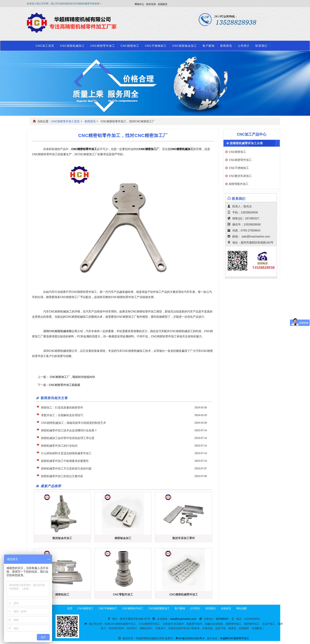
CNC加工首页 (45, 46)
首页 (70, 608)
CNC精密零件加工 (103, 46)
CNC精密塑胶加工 (159, 608)
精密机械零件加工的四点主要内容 (62, 476)
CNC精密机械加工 (72, 46)
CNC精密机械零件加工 (183, 594)
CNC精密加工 (130, 46)
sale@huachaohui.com (256, 236)
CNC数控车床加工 (240, 176)
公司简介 (244, 46)
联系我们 (261, 46)
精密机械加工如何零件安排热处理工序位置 (68, 438)
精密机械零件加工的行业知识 (59, 446)
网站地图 (242, 608)
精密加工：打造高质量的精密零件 (62, 408)
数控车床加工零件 (184, 538)
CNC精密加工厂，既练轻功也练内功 (72, 377)
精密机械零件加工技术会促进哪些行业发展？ (69, 430)
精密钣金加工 (123, 538)
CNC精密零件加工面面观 (64, 385)
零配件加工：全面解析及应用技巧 (62, 415)
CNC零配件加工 (123, 594)
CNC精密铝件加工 (133, 608)
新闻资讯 (226, 46)
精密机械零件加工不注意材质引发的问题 (66, 469)
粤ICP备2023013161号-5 (190, 638)
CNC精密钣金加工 (185, 46)
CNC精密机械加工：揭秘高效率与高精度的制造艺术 (73, 423)
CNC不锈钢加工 (156, 46)
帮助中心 (139, 4)
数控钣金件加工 (62, 538)
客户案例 (208, 46)
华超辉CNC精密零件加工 (235, 638)
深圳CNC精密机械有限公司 (60, 331)
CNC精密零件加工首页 (65, 121)
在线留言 (163, 4)
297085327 (252, 218)
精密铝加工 (62, 594)
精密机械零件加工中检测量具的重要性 (65, 461)
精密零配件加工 (239, 184)
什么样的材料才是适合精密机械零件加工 (66, 453)
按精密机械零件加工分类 (246, 143)
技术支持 (151, 4)
